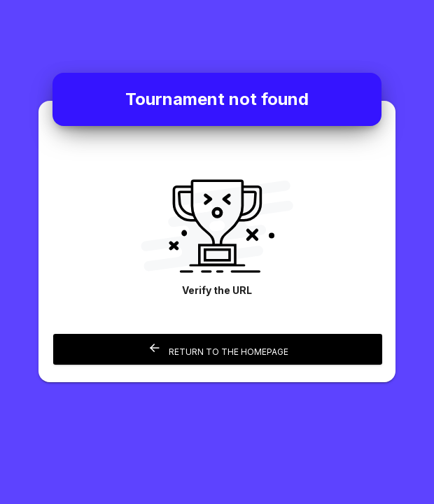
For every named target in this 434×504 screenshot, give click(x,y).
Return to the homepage (218, 349)
